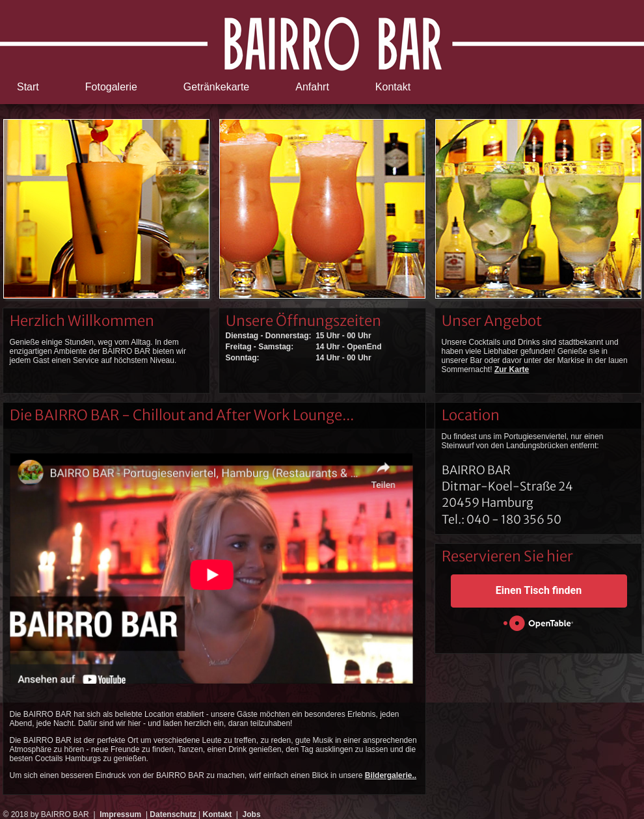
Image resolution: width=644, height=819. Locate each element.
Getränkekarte (216, 87)
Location (471, 415)
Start (28, 87)
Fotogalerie (111, 87)
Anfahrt (312, 87)
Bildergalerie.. (391, 775)
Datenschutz (173, 814)
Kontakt (393, 87)
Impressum (120, 814)
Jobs (252, 814)
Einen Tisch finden (539, 590)
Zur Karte (512, 369)
